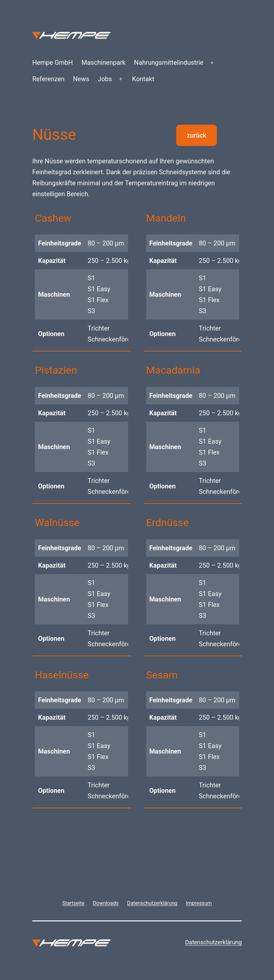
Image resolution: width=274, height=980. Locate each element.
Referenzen (48, 79)
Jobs (105, 79)
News (81, 79)
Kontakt (143, 79)
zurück (197, 135)
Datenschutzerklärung (213, 942)
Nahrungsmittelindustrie (169, 62)
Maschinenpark (103, 62)
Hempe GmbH (53, 62)
